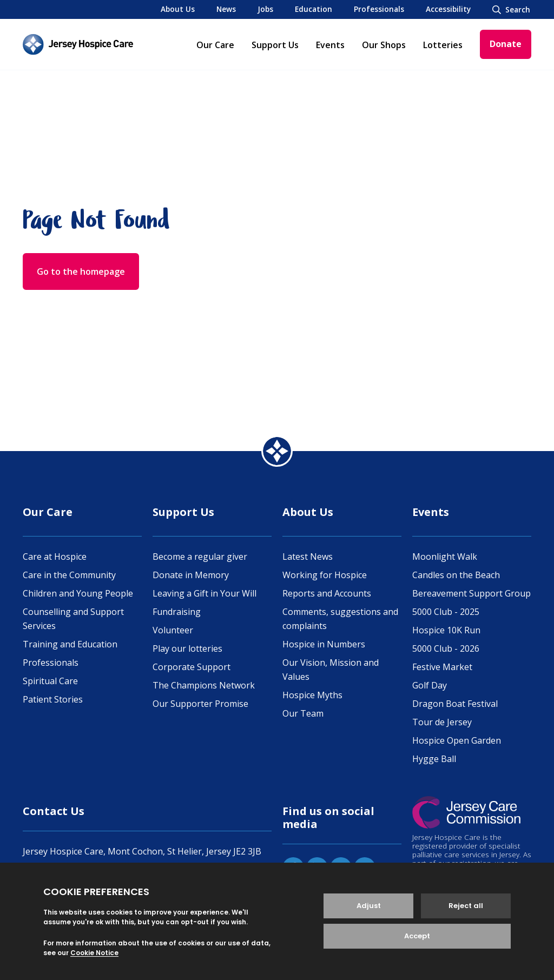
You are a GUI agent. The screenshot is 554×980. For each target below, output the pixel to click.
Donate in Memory (191, 575)
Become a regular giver (200, 557)
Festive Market (442, 667)
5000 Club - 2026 (446, 648)
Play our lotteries (187, 648)
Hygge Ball (434, 759)
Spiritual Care (50, 681)
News (226, 9)
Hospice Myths (312, 695)
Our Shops (384, 45)
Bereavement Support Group (471, 593)
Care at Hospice (55, 557)
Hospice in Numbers (324, 644)
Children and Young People (78, 593)
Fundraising (177, 612)
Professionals (379, 9)
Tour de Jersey (442, 722)
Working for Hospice (325, 575)
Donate (506, 44)
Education (314, 9)
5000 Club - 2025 (446, 612)
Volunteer (173, 630)
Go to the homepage (81, 272)
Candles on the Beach (456, 575)
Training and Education (70, 644)
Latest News (308, 557)
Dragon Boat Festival (455, 704)
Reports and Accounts (327, 593)
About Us (178, 9)
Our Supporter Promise (200, 704)
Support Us (275, 45)
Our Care (215, 45)
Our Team (303, 713)
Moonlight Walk (445, 557)
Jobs (265, 9)
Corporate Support (192, 667)
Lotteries (443, 45)
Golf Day (430, 685)
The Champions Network (204, 685)
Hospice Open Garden (457, 740)
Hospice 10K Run (446, 630)
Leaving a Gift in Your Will (205, 593)
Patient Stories (53, 699)
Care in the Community (69, 575)
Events (330, 45)
